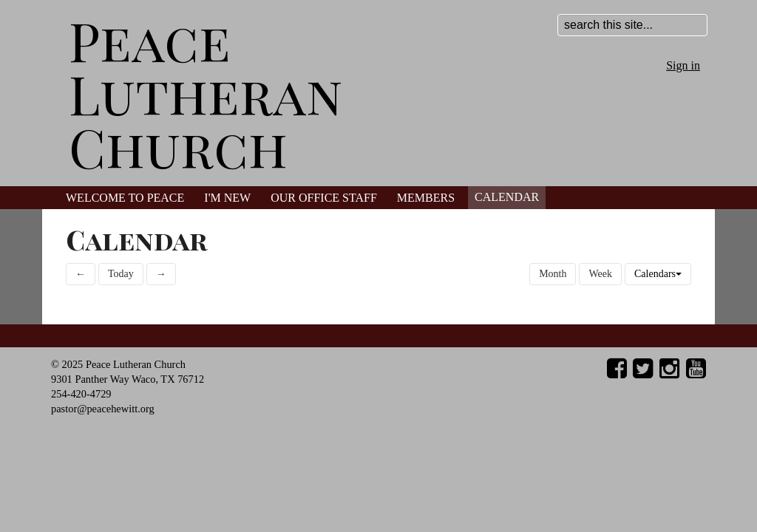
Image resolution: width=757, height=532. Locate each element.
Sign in (683, 65)
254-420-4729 (81, 394)
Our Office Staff (324, 198)
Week (600, 274)
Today (121, 274)
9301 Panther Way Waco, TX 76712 (128, 379)
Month (553, 274)
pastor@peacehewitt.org (103, 409)
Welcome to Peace (125, 198)
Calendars (658, 274)
